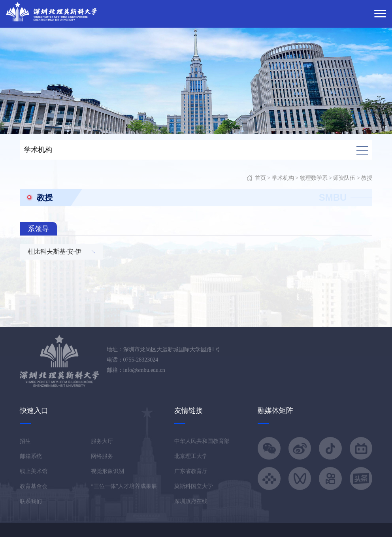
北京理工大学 (191, 456)
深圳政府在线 (191, 501)
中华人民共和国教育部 (202, 441)
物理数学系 (314, 178)
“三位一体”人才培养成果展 (124, 486)
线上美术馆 (34, 471)
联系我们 (31, 501)
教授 (367, 178)
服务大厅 (102, 441)
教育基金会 (34, 486)
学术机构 (283, 178)
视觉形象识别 (107, 471)
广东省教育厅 (191, 471)
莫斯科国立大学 (194, 486)
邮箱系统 (31, 456)
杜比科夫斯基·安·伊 (55, 252)
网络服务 (102, 456)
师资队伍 (344, 178)
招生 (25, 441)
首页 (260, 178)
